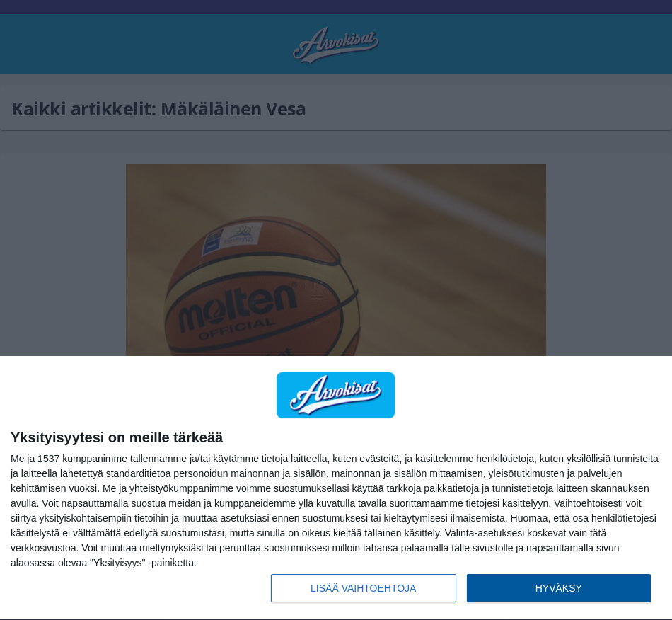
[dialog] (336, 488)
